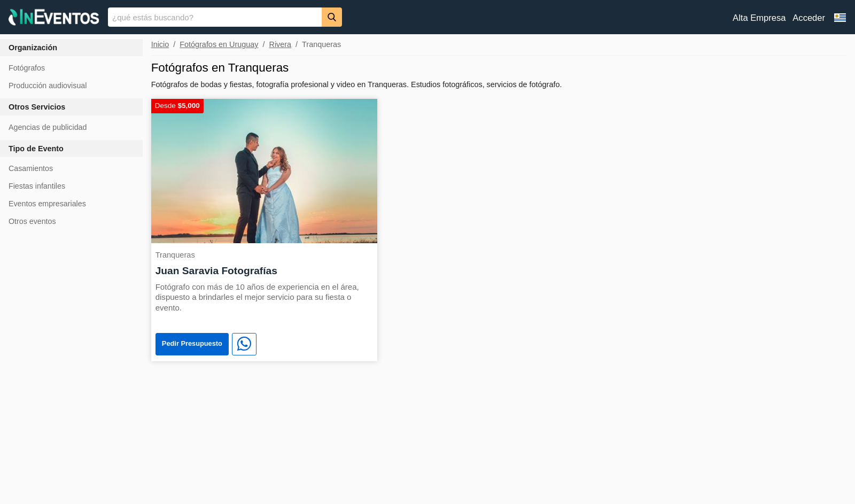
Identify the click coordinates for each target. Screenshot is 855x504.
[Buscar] (332, 17)
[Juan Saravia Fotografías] (264, 170)
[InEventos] (54, 18)
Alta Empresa (759, 18)
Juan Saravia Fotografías (216, 271)
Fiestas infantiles (37, 186)
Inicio (160, 44)
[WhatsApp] (244, 344)
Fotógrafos (27, 68)
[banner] (428, 17)
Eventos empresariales (47, 204)
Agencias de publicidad (48, 127)
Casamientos (31, 168)
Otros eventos (32, 221)
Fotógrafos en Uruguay (219, 44)
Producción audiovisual (48, 86)
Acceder (809, 18)
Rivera (280, 44)
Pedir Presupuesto (192, 343)
